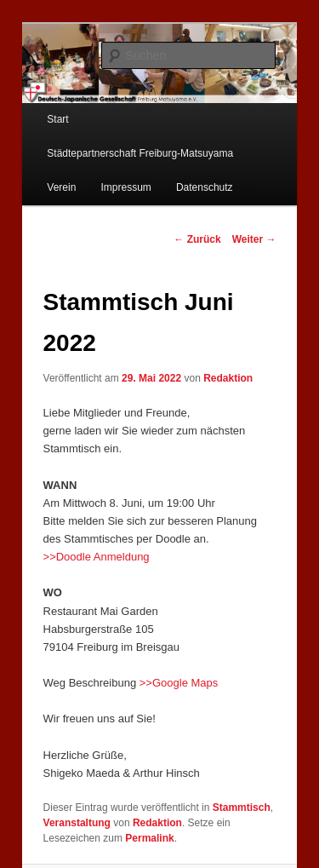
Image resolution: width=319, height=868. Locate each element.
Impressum (125, 187)
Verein (61, 187)
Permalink (149, 838)
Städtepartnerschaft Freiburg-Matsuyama (140, 153)
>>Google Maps (179, 683)
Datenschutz (205, 187)
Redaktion (228, 378)
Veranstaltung (77, 823)
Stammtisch (242, 808)
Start (57, 119)
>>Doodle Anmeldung (97, 557)
